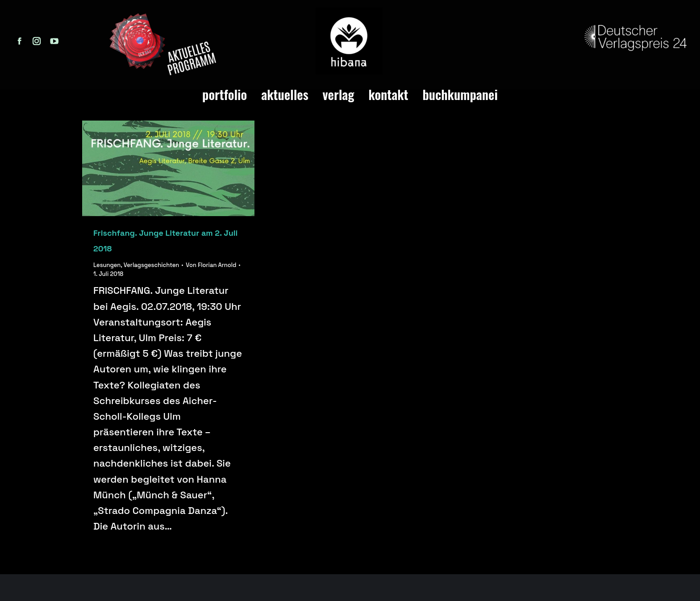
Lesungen (107, 265)
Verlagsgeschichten (152, 265)
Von (211, 265)
